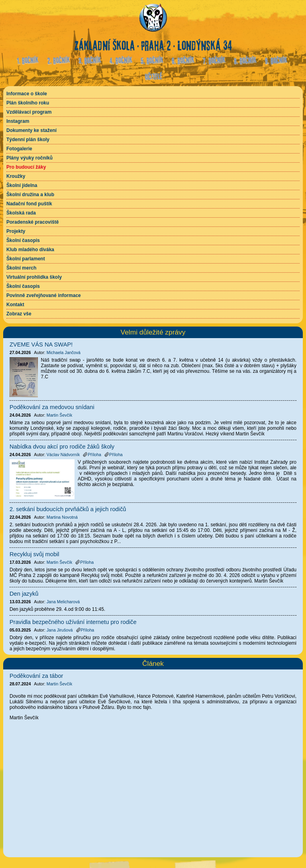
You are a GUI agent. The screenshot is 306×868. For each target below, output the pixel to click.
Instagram (18, 121)
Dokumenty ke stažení (31, 130)
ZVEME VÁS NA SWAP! (41, 344)
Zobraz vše (19, 314)
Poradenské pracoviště (32, 222)
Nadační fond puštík (29, 204)
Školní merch (21, 268)
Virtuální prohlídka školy (34, 277)
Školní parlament (26, 259)
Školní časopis (23, 240)
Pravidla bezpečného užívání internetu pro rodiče (73, 622)
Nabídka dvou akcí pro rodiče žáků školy (62, 447)
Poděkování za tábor (36, 676)
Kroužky (16, 176)
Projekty (16, 231)
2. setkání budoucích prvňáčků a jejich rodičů (68, 509)
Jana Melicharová (63, 602)
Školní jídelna (22, 185)
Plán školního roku (28, 103)
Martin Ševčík (60, 684)
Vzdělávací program (29, 112)
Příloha (92, 455)
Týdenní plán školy (28, 140)
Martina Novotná (62, 517)
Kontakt (15, 305)
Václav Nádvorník (63, 455)
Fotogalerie (19, 149)
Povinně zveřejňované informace (44, 295)
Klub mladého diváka (30, 250)
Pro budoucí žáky (26, 167)
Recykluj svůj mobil (34, 554)
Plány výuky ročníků (29, 158)
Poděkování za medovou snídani (52, 407)
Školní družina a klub (30, 195)
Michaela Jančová (64, 352)
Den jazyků (24, 594)
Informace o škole (27, 94)
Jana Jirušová (60, 630)
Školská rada (21, 213)
